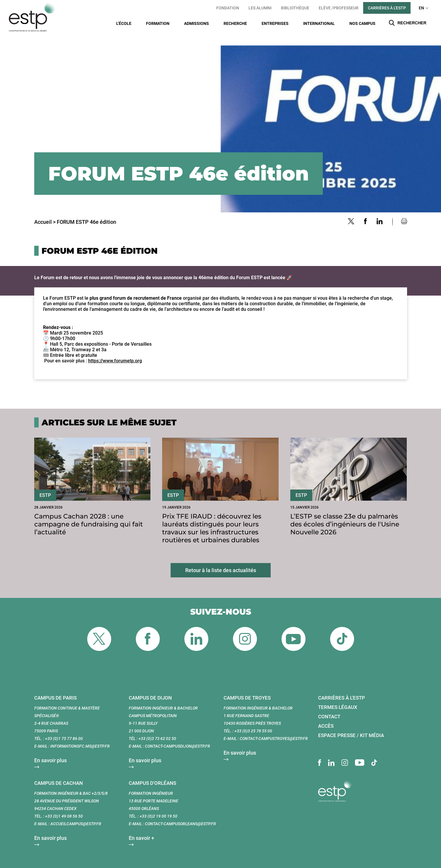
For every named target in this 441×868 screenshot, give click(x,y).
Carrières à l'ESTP (387, 8)
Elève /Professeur (339, 8)
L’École (124, 23)
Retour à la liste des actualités (221, 560)
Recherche (235, 23)
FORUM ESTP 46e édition (86, 212)
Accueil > (45, 212)
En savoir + (141, 828)
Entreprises (275, 23)
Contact (329, 706)
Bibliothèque (295, 8)
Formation (158, 23)
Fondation (228, 8)
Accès (326, 716)
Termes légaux (338, 697)
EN (421, 8)
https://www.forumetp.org (115, 351)
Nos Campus (362, 23)
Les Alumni (260, 8)
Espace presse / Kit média (351, 725)
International (319, 23)
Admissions (197, 23)
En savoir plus (50, 750)
